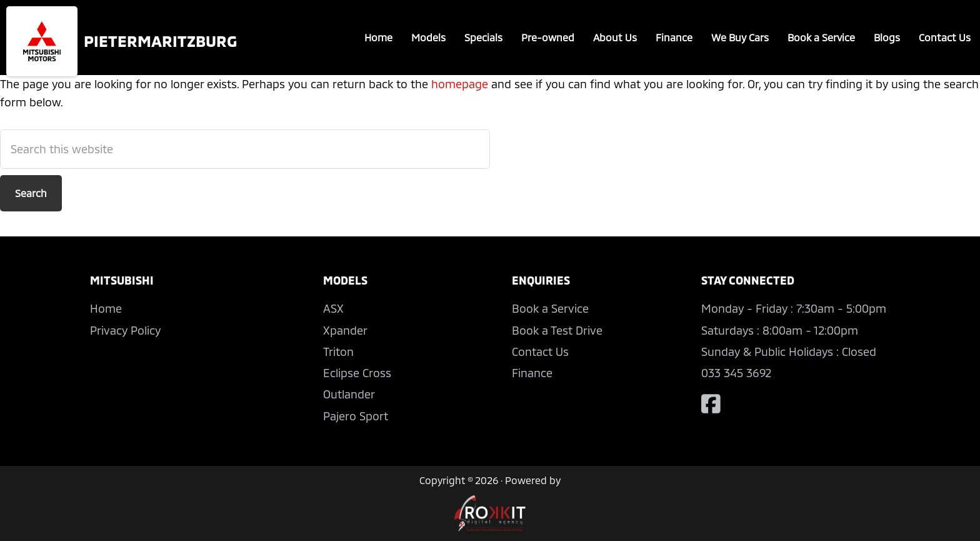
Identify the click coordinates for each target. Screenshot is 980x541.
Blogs (887, 37)
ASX (333, 308)
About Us (615, 37)
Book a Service (821, 37)
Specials (483, 37)
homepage (460, 84)
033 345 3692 (736, 373)
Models (428, 37)
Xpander (345, 330)
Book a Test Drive (557, 330)
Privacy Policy (125, 330)
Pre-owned (548, 37)
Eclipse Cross (357, 373)
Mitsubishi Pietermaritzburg (42, 41)
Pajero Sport (356, 416)
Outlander (349, 394)
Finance (674, 37)
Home (378, 37)
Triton (338, 351)
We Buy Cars (740, 37)
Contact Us (945, 37)
